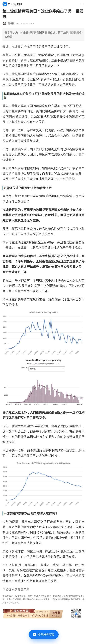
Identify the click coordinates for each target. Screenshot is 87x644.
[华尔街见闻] (12, 4)
